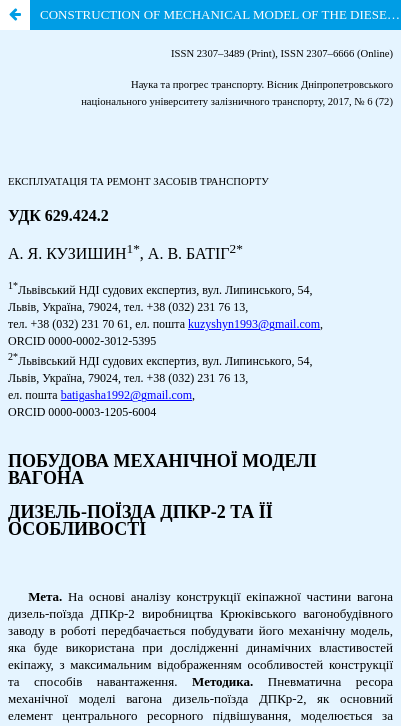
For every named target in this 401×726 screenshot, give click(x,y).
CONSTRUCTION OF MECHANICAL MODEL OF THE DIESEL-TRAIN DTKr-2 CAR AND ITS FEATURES (220, 14)
